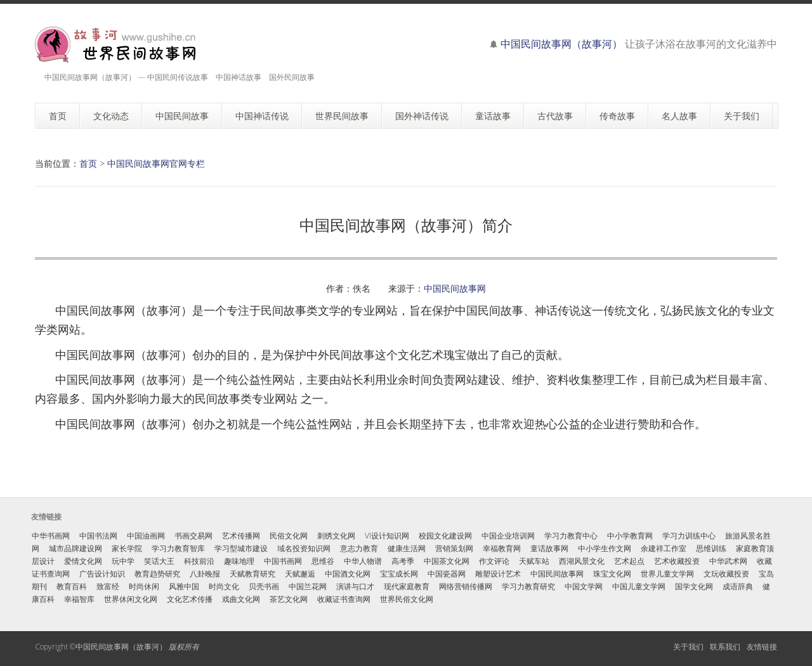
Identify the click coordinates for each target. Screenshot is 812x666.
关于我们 (688, 647)
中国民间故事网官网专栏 (156, 163)
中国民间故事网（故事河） (561, 44)
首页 (88, 163)
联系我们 (725, 647)
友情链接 (762, 647)
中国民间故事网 (455, 288)
